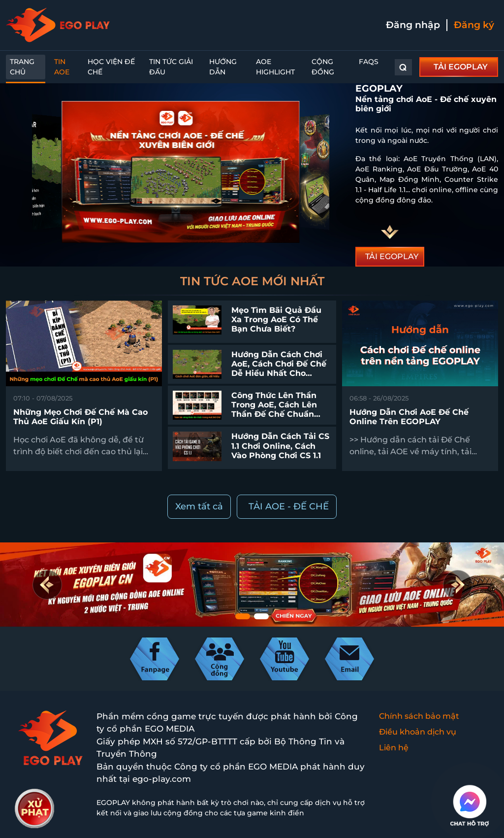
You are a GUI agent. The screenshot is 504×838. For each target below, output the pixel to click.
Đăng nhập (413, 25)
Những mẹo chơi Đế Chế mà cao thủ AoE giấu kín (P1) (80, 417)
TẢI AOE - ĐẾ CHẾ (289, 506)
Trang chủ (22, 67)
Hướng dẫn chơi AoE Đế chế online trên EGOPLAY (409, 417)
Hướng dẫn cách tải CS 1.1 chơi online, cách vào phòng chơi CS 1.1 (280, 446)
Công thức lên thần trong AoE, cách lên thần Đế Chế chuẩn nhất (274, 410)
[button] (457, 584)
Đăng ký (474, 25)
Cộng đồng (323, 67)
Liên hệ (394, 748)
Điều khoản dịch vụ (418, 732)
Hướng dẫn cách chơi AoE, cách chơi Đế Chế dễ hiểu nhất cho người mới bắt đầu (279, 369)
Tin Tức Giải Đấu (171, 67)
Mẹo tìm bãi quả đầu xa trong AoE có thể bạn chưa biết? (276, 319)
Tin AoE (62, 67)
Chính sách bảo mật (419, 716)
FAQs (369, 62)
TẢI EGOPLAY (461, 67)
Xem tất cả (199, 506)
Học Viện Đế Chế (111, 67)
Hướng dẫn (223, 67)
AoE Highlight (275, 67)
